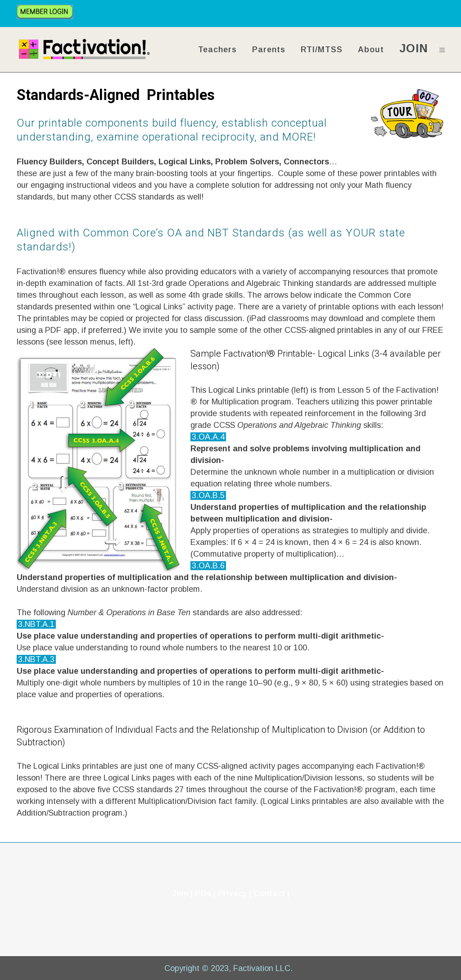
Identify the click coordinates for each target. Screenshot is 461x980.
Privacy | (236, 894)
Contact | (272, 894)
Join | (182, 894)
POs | (205, 894)
